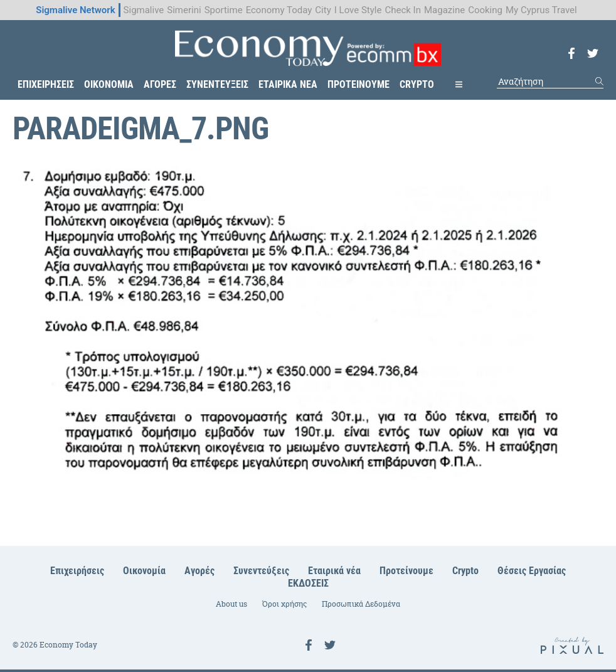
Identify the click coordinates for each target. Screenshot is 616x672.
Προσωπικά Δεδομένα (361, 604)
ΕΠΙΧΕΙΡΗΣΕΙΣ (46, 84)
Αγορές (199, 571)
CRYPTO (417, 84)
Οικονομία (144, 571)
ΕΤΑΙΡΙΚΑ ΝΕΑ (288, 84)
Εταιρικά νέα (334, 571)
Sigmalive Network (75, 10)
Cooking (485, 10)
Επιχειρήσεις (77, 571)
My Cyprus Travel (541, 10)
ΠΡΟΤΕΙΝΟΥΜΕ (358, 84)
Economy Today (279, 10)
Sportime (224, 10)
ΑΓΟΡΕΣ (160, 84)
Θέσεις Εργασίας (532, 571)
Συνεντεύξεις (261, 571)
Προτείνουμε (406, 571)
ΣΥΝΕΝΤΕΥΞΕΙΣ (217, 84)
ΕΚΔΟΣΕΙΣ (308, 583)
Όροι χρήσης (284, 604)
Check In (403, 10)
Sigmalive (144, 10)
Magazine (444, 10)
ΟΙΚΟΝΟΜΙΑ (109, 84)
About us (231, 604)
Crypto (465, 571)
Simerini (184, 10)
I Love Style (358, 10)
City (323, 10)
